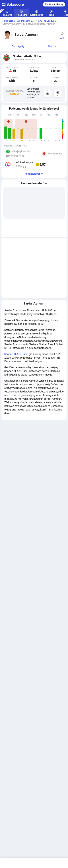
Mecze (52, 46)
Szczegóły (18, 46)
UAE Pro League (46, 21)
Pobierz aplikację (54, 4)
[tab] (18, 47)
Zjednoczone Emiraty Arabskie (33, 21)
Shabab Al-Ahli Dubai (16, 354)
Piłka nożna (9, 21)
